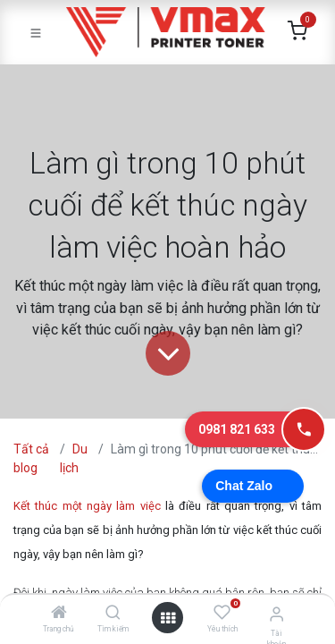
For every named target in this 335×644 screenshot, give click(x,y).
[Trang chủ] (59, 614)
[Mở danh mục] (168, 618)
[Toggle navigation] (36, 32)
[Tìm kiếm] (113, 614)
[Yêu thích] (222, 613)
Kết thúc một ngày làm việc (87, 506)
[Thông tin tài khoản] (276, 614)
